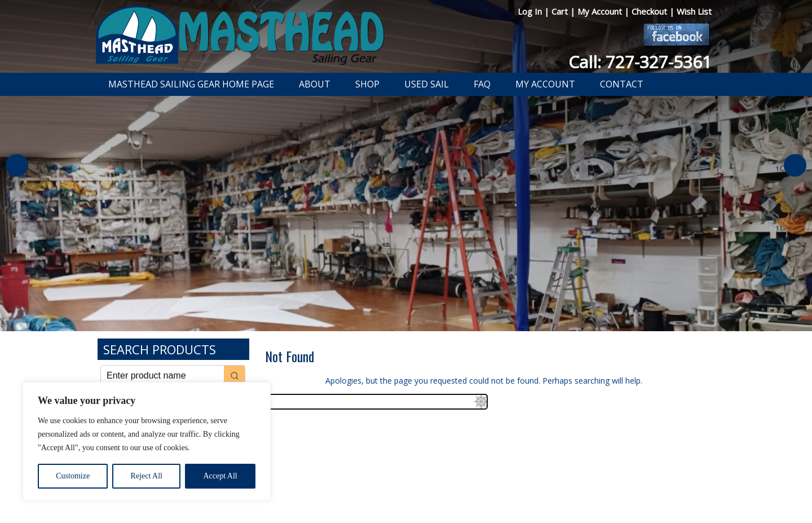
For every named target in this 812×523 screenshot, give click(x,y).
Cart (561, 11)
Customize (73, 476)
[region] (147, 441)
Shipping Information (459, 485)
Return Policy (393, 485)
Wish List (694, 11)
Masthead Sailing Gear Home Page (191, 84)
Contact (622, 84)
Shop (367, 84)
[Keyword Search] (162, 375)
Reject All (147, 476)
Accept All (220, 476)
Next (795, 165)
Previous (17, 165)
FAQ (482, 84)
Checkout (650, 11)
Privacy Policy (341, 485)
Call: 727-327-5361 (640, 62)
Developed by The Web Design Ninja (406, 498)
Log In (531, 11)
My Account (601, 11)
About (315, 84)
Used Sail (427, 84)
